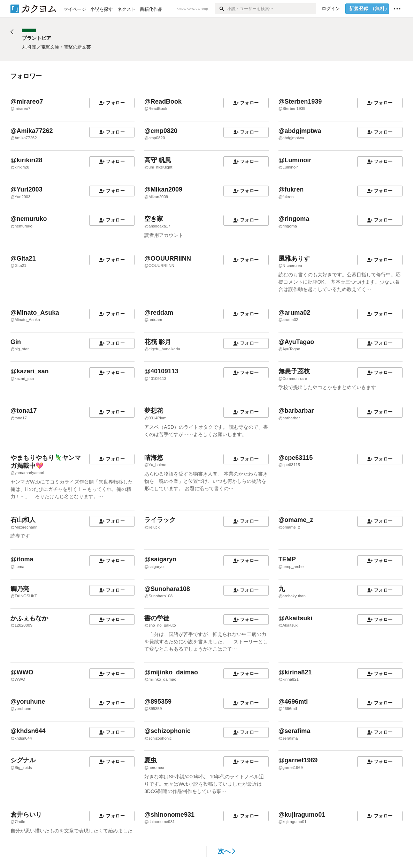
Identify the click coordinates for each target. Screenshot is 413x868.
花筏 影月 (158, 342)
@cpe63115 (296, 458)
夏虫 (151, 760)
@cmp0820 (161, 131)
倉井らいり (26, 815)
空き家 (154, 219)
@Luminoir (295, 160)
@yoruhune (28, 702)
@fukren (291, 189)
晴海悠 (154, 458)
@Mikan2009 (163, 189)
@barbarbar (296, 411)
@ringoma (294, 219)
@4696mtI (293, 702)
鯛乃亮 (20, 589)
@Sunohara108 (167, 589)
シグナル (23, 760)
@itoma (22, 559)
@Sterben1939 (300, 102)
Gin (16, 342)
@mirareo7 (27, 102)
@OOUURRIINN (168, 259)
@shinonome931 (169, 815)
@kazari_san (30, 371)
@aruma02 (295, 313)
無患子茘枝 (294, 371)
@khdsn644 (28, 731)
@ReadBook (163, 102)
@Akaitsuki (296, 618)
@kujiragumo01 (302, 815)
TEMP (287, 559)
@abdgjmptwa (300, 131)
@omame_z (296, 520)
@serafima (295, 731)
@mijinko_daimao (171, 672)
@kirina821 (295, 672)
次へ (227, 851)
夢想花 (154, 411)
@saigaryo (160, 559)
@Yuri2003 (26, 189)
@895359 (158, 702)
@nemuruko (29, 219)
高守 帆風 (158, 160)
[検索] (221, 9)
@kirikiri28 (26, 160)
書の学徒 (157, 618)
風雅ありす (294, 259)
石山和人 (23, 520)
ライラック (160, 520)
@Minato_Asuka (35, 313)
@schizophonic (167, 731)
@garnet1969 (298, 760)
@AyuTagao (296, 342)
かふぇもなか (29, 618)
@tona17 (24, 411)
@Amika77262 (32, 131)
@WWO (22, 672)
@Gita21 (23, 259)
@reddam (159, 313)
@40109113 (161, 371)
